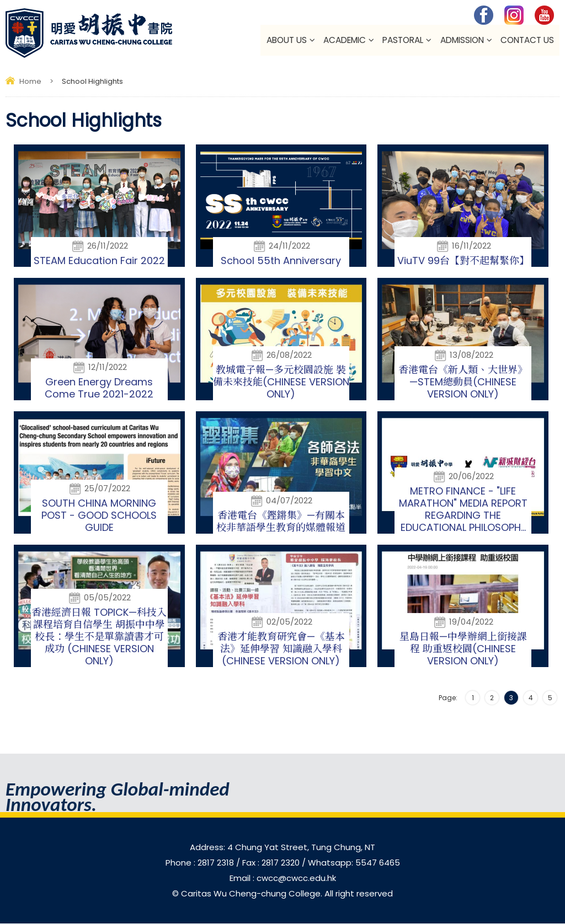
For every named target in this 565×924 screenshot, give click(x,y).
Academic (344, 41)
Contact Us (527, 41)
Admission (462, 41)
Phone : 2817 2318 (201, 863)
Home (30, 82)
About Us (286, 41)
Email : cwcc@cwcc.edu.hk (283, 879)
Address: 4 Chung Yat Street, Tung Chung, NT (282, 848)
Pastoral (403, 41)
